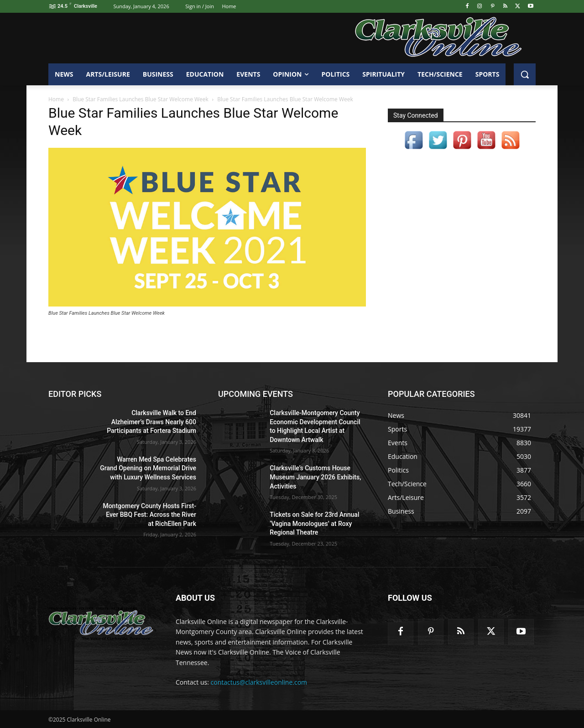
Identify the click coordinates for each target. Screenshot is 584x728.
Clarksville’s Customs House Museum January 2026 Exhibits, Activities (315, 477)
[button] (525, 74)
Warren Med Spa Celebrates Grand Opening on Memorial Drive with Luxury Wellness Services (148, 468)
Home (56, 99)
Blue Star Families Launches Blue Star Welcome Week (141, 99)
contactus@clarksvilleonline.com (259, 682)
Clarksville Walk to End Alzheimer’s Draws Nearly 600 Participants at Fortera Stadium (151, 422)
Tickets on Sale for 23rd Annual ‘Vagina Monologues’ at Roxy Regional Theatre (314, 523)
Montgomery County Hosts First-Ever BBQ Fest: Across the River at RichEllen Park (149, 515)
